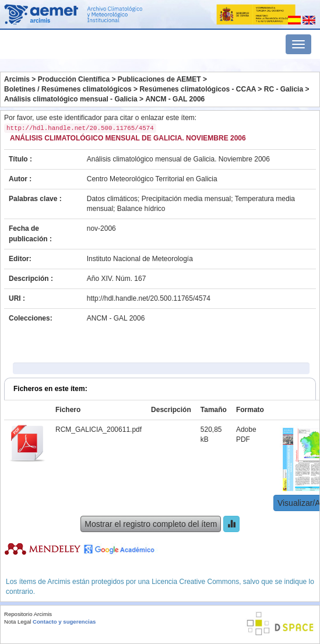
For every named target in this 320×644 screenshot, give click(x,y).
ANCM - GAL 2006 (175, 99)
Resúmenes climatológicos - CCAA (198, 89)
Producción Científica (74, 79)
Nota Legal (17, 622)
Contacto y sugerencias (64, 622)
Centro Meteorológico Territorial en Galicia (152, 179)
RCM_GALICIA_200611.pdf (99, 430)
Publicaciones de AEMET (159, 79)
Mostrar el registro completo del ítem (151, 524)
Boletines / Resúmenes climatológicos (68, 89)
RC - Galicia (284, 89)
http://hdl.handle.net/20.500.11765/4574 (149, 298)
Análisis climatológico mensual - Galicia (71, 99)
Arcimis (17, 79)
